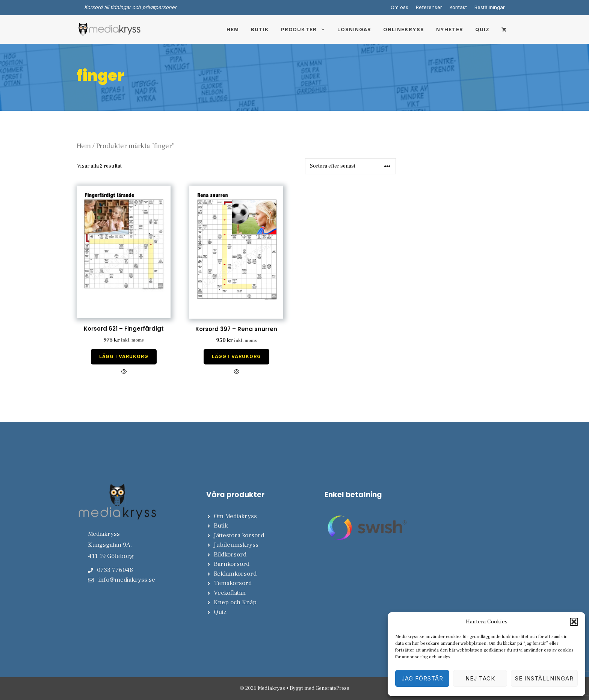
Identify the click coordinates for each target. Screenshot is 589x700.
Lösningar (354, 29)
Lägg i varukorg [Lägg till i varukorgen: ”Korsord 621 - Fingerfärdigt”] (124, 356)
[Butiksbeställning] (350, 166)
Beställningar (490, 7)
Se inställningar (544, 678)
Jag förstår (422, 678)
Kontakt (458, 7)
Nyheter (450, 29)
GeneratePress (332, 688)
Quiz (482, 29)
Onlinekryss (404, 29)
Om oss (399, 7)
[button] (574, 622)
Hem (233, 29)
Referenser (429, 7)
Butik (260, 29)
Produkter (306, 29)
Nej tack (480, 678)
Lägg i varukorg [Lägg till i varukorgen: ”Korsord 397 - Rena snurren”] (236, 356)
